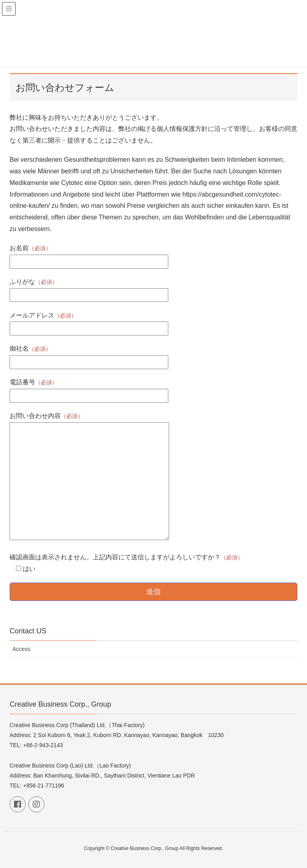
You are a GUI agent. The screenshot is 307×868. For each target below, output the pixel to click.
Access (21, 649)
